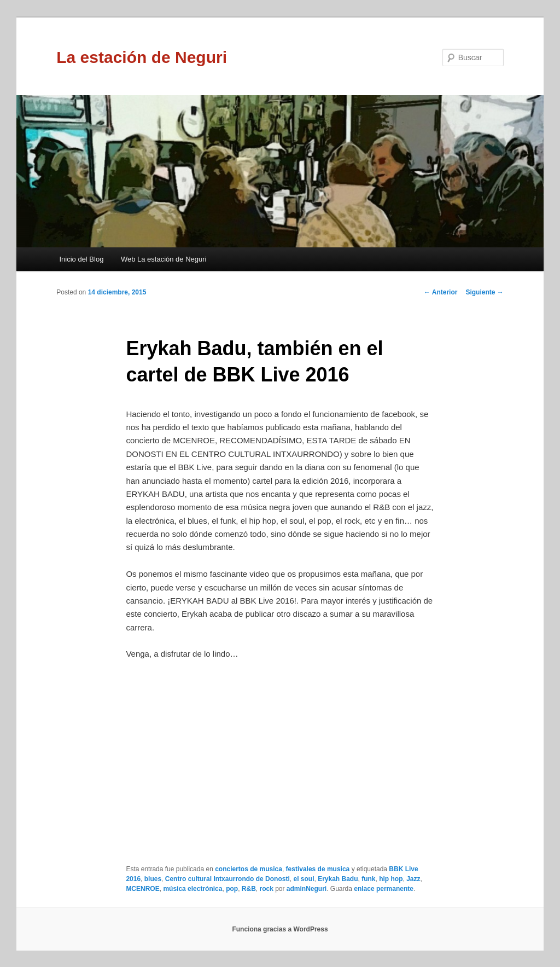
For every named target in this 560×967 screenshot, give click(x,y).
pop (232, 889)
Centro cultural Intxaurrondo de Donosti (227, 879)
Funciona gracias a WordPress (280, 929)
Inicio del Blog (81, 259)
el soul (304, 879)
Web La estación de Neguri (164, 259)
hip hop (391, 879)
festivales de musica (318, 869)
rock (266, 889)
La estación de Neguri (142, 57)
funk (368, 879)
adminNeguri (307, 889)
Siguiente (484, 292)
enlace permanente (384, 889)
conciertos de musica (249, 869)
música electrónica (192, 889)
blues (153, 879)
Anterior (441, 292)
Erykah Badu (338, 879)
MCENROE (142, 889)
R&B (249, 889)
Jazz (413, 879)
